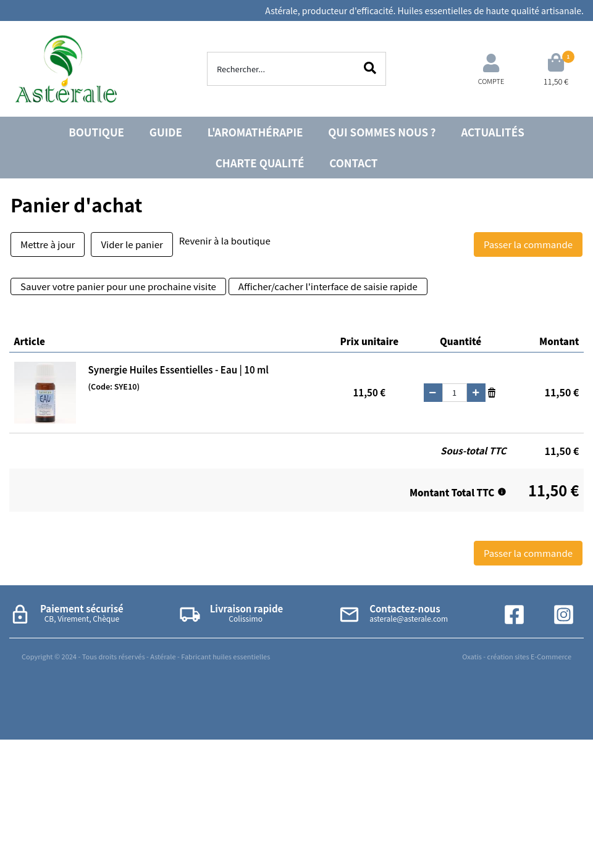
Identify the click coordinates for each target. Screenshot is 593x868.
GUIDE (166, 132)
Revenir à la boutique (225, 240)
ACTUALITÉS (492, 132)
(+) (476, 393)
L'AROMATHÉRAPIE (255, 132)
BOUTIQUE (96, 132)
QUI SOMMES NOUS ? (382, 132)
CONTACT (353, 163)
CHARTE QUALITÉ (260, 163)
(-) (433, 393)
